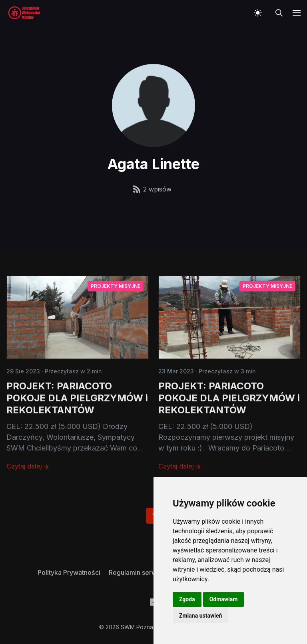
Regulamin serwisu (137, 572)
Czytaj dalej (28, 467)
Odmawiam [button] (224, 599)
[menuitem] (69, 572)
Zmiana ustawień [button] (200, 616)
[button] (260, 13)
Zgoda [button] (187, 599)
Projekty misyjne (116, 286)
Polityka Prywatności (69, 572)
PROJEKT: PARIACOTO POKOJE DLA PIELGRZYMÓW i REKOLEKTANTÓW (77, 398)
